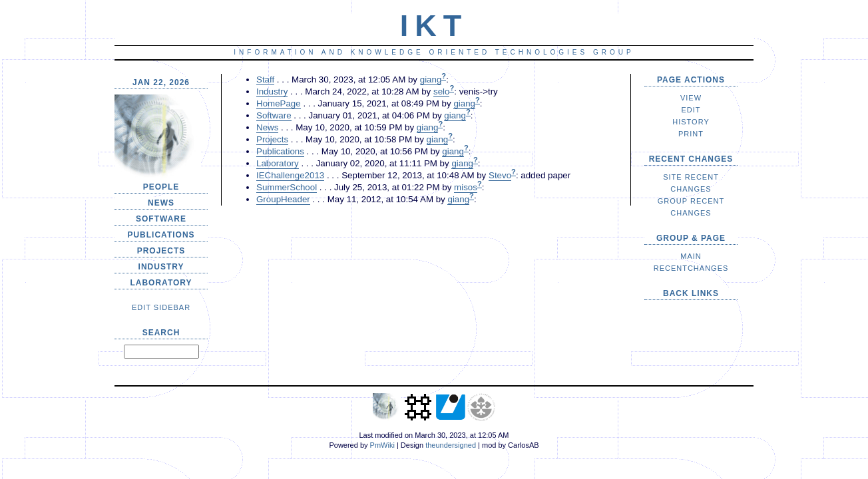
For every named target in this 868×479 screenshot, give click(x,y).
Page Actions (691, 80)
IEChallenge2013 (290, 175)
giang (431, 80)
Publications (161, 235)
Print (691, 134)
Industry (161, 267)
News (161, 203)
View (691, 98)
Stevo (500, 175)
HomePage (279, 103)
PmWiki (382, 445)
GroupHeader (283, 199)
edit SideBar (161, 307)
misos (466, 187)
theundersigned (451, 445)
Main (691, 256)
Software (161, 219)
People (161, 187)
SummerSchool (287, 187)
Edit (691, 110)
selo (441, 91)
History (691, 122)
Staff (265, 80)
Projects (161, 251)
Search (161, 333)
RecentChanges (691, 268)
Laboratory (161, 283)
